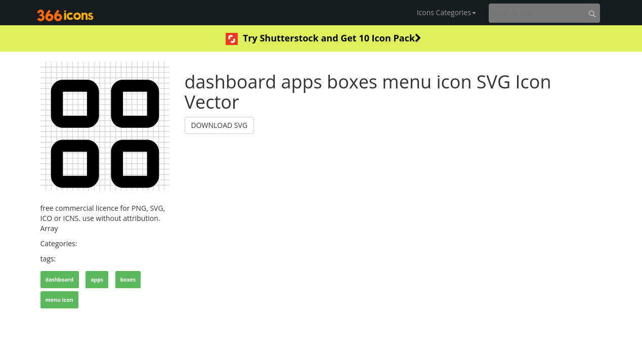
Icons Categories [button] (446, 12)
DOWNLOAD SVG (220, 125)
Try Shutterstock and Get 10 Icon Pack (324, 38)
